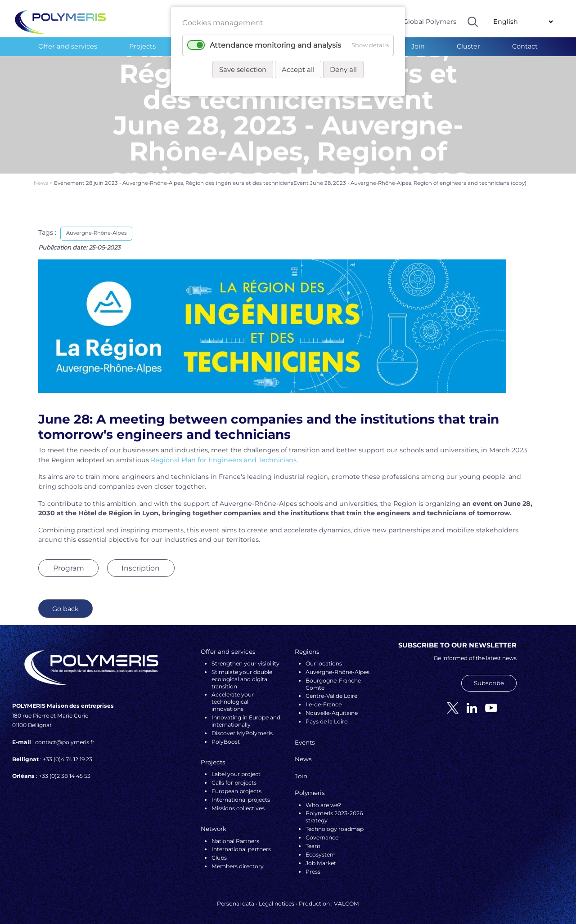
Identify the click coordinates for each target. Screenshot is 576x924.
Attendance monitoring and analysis (275, 45)
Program (69, 561)
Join (418, 46)
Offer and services (68, 46)
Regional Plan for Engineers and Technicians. (224, 453)
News (42, 177)
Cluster (468, 46)
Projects (142, 46)
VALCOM (346, 897)
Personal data (236, 897)
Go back (65, 602)
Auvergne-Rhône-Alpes (97, 227)
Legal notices (277, 897)
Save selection (243, 69)
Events (305, 736)
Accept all (298, 69)
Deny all (343, 69)
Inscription (141, 561)
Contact (525, 46)
